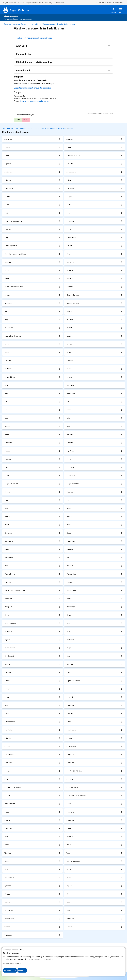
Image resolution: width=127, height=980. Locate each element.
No (26, 120)
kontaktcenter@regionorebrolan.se (34, 101)
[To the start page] (17, 10)
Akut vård (22, 46)
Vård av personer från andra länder (55, 24)
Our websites (59, 3)
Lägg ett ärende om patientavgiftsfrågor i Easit (33, 88)
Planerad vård (24, 54)
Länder (72, 24)
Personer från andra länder (31, 24)
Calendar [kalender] (110, 3)
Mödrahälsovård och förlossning (34, 62)
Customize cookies (12, 964)
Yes (17, 120)
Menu (121, 10)
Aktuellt (119, 3)
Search (114, 10)
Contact (100, 3)
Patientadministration (12, 24)
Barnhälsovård (24, 70)
